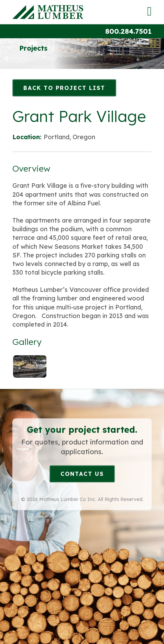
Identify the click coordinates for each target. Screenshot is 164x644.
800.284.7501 (128, 31)
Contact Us (82, 474)
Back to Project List (64, 88)
